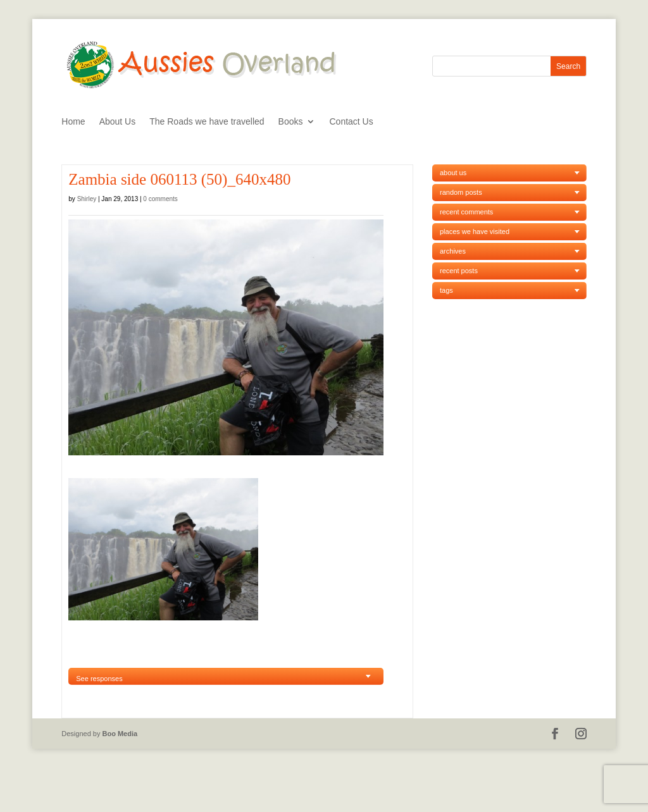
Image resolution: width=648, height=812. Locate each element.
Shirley (87, 199)
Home (73, 122)
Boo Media (120, 734)
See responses (99, 679)
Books (291, 122)
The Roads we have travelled (207, 122)
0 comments (160, 199)
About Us (118, 122)
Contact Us (351, 122)
